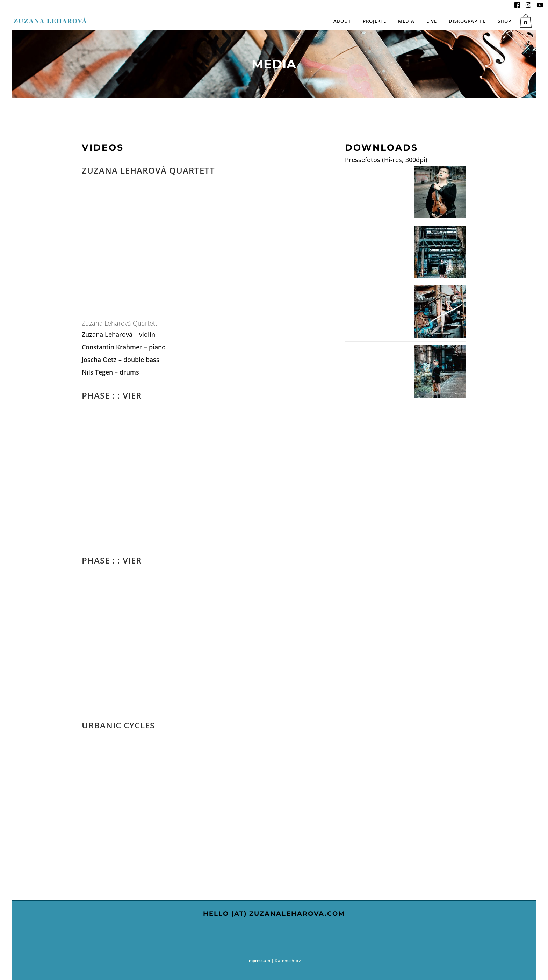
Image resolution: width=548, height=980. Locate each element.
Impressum (259, 961)
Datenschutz (288, 961)
